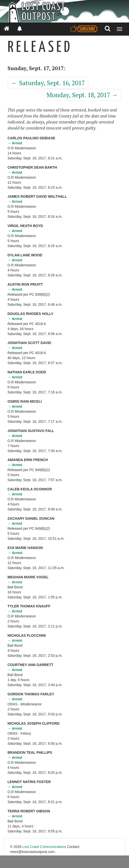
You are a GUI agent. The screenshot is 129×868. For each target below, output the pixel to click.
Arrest (17, 143)
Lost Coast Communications (44, 847)
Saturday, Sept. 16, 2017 (48, 83)
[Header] (64, 11)
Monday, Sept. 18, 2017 (82, 95)
